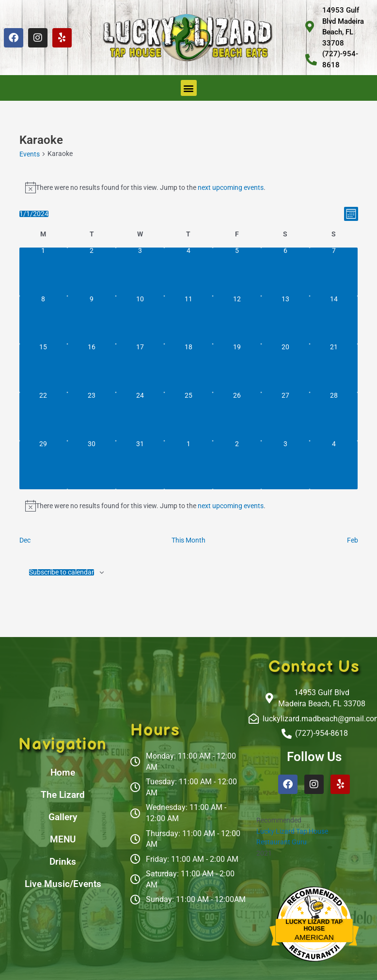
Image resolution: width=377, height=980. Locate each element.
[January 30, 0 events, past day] (92, 465)
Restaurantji (314, 946)
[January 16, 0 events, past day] (92, 368)
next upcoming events (231, 187)
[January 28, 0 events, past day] (334, 417)
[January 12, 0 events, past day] (237, 320)
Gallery (63, 817)
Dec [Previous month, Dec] (25, 540)
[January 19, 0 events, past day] (237, 368)
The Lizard (63, 795)
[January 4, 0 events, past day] (188, 272)
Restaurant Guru (282, 842)
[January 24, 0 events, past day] (140, 417)
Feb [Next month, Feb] (353, 540)
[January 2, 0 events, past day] (92, 272)
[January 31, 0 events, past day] (140, 465)
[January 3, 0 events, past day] (140, 272)
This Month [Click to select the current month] (188, 540)
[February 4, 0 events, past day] (334, 465)
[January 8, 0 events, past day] (44, 320)
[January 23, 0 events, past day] (92, 417)
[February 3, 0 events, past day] (285, 465)
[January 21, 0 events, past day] (334, 368)
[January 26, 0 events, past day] (237, 417)
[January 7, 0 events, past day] (334, 272)
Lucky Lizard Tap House (292, 831)
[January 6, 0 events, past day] (285, 272)
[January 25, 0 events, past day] (188, 417)
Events (30, 154)
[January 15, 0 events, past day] (44, 368)
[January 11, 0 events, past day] (188, 320)
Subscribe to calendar (62, 573)
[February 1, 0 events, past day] (188, 465)
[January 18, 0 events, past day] (188, 368)
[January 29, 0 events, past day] (44, 465)
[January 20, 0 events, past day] (285, 368)
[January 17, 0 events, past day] (140, 368)
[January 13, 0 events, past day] (285, 320)
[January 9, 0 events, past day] (92, 320)
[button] (189, 88)
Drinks (63, 862)
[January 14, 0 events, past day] (334, 320)
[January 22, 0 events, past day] (44, 417)
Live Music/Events (63, 884)
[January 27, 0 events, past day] (285, 417)
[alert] (189, 187)
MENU (63, 839)
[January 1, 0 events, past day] (44, 272)
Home (63, 772)
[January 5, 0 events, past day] (237, 272)
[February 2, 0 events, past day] (237, 465)
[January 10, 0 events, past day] (140, 320)
